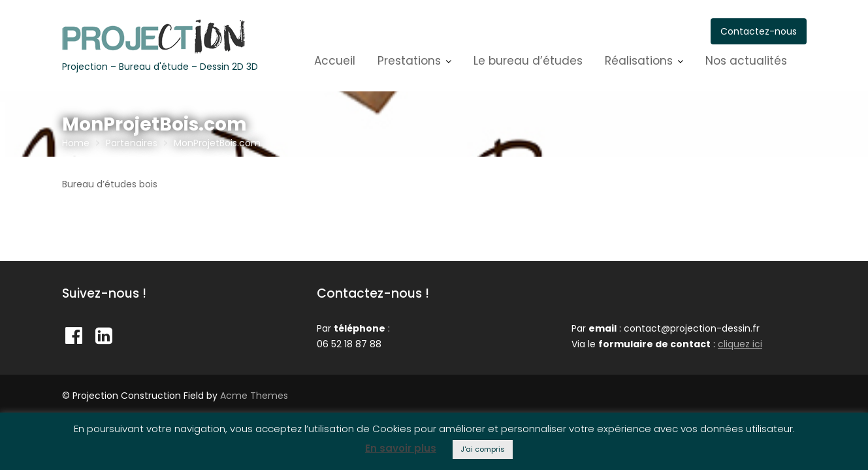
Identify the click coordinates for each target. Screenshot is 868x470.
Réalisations (639, 61)
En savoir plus (401, 448)
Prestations (409, 61)
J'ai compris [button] (483, 449)
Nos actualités (746, 61)
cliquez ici (740, 344)
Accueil (335, 61)
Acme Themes (254, 396)
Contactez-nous (759, 31)
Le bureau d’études (528, 61)
